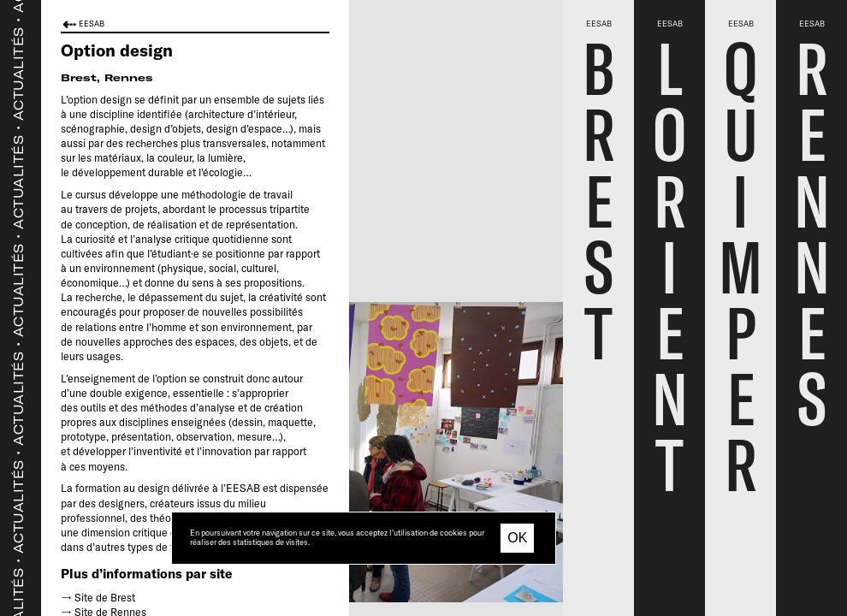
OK (517, 538)
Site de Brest (105, 597)
